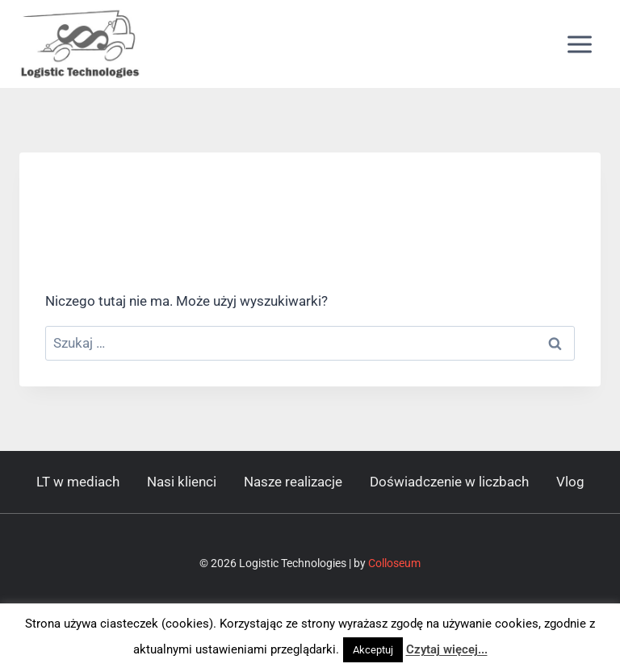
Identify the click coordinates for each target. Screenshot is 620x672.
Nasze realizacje (293, 482)
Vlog (570, 482)
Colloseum (394, 563)
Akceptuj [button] (373, 650)
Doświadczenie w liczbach (449, 482)
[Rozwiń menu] (579, 44)
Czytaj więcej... (447, 649)
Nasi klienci (182, 482)
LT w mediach (78, 482)
